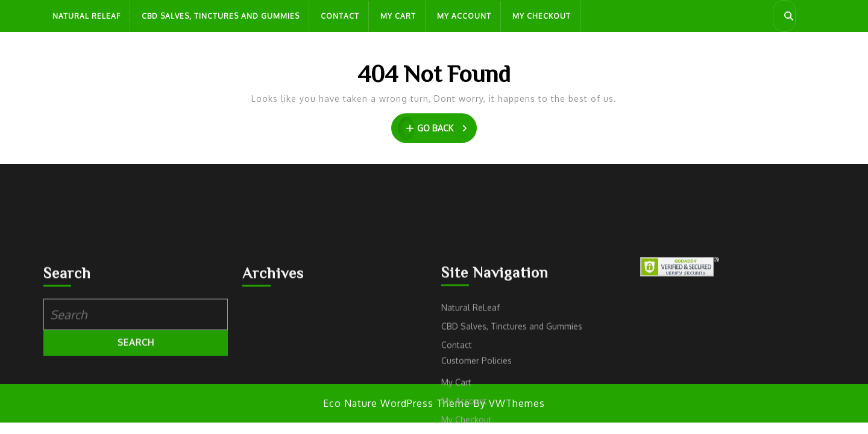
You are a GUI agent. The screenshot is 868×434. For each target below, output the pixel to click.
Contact (340, 16)
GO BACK (438, 128)
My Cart (398, 16)
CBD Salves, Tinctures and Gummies (221, 16)
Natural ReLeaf (86, 16)
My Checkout (542, 16)
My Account (464, 16)
